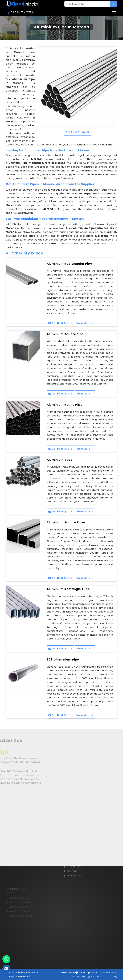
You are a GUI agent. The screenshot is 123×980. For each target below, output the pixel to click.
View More (85, 323)
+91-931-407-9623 (20, 12)
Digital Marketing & (81, 976)
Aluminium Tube (60, 460)
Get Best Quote (60, 323)
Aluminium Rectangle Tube (68, 589)
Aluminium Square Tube (66, 522)
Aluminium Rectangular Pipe (69, 264)
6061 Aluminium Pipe (63, 660)
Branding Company (105, 976)
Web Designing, (108, 973)
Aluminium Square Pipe (65, 334)
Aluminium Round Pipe (64, 405)
